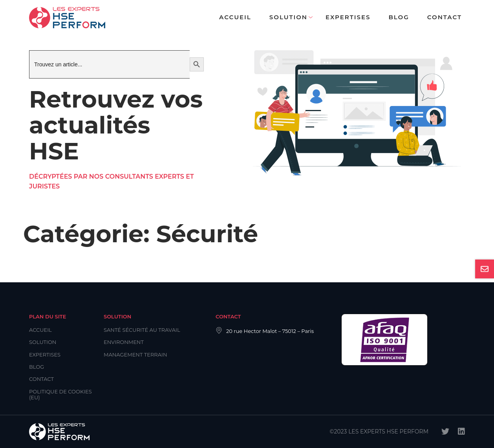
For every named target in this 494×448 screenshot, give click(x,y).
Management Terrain (135, 355)
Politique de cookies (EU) (60, 394)
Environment (124, 342)
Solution (288, 17)
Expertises (348, 17)
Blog (399, 17)
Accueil (235, 17)
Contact (445, 17)
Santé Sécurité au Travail (142, 330)
